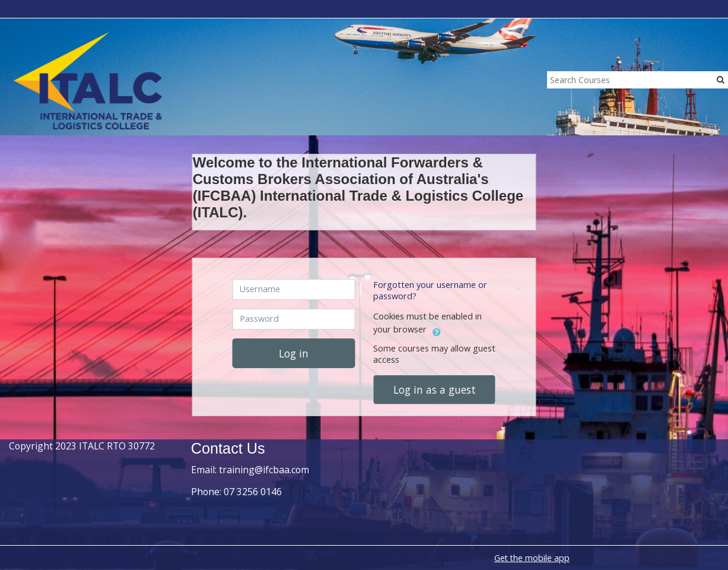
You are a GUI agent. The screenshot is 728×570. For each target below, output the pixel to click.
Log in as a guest (435, 389)
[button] (437, 330)
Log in (294, 353)
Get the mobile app (532, 558)
